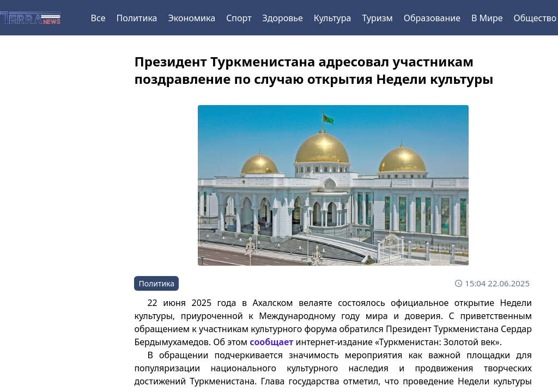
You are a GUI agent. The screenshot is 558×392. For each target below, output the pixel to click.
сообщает (271, 342)
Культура (333, 18)
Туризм (377, 18)
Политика (137, 18)
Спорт (239, 18)
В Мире (487, 18)
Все (98, 18)
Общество (535, 18)
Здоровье (283, 18)
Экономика (192, 18)
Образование (432, 18)
